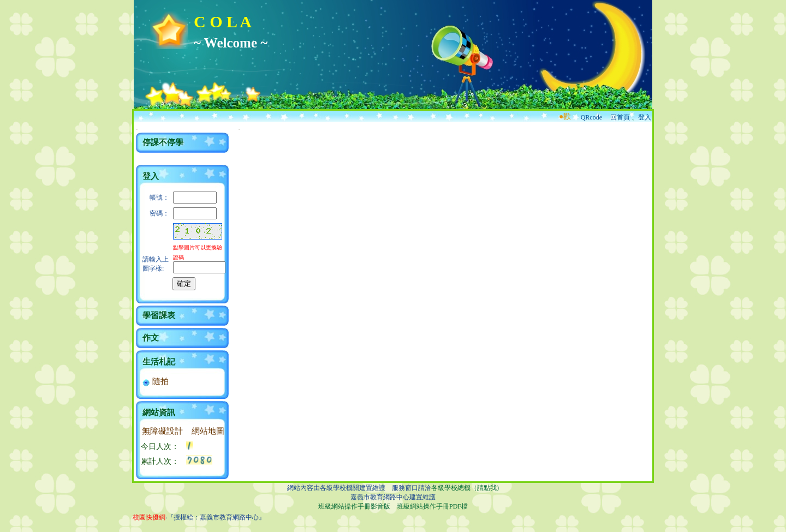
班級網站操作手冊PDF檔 (432, 506)
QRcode (591, 117)
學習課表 (159, 315)
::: (137, 129)
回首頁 (620, 117)
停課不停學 (163, 142)
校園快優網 (149, 517)
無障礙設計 (162, 431)
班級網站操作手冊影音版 (354, 506)
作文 (151, 338)
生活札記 (159, 362)
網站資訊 (159, 413)
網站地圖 (208, 431)
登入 (645, 117)
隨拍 (155, 381)
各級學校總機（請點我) (465, 488)
